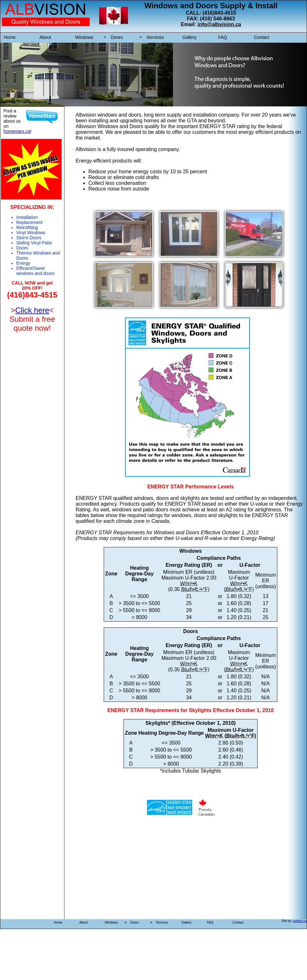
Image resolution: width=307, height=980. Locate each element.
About (45, 37)
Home (10, 37)
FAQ (223, 37)
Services (155, 37)
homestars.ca (17, 131)
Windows (84, 37)
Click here (32, 310)
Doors (117, 37)
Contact (262, 37)
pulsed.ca (300, 921)
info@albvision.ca (219, 24)
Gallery (190, 37)
